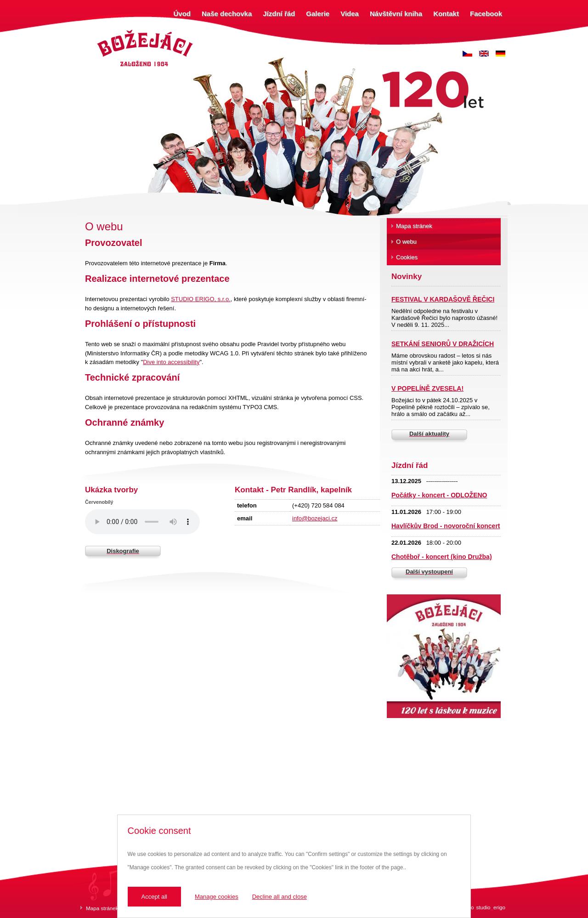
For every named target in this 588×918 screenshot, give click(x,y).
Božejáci (105, 31)
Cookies (407, 257)
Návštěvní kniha (396, 14)
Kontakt (446, 14)
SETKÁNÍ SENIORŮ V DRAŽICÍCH (443, 344)
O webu (406, 242)
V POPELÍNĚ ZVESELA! (427, 388)
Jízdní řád (279, 14)
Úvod (182, 14)
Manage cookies (217, 897)
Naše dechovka (227, 14)
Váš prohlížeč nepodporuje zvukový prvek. (142, 522)
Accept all (154, 897)
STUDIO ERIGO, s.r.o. (201, 299)
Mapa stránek (414, 226)
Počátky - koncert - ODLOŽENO (439, 495)
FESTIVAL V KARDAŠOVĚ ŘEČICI (443, 299)
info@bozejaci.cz (315, 518)
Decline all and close (280, 897)
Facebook (486, 14)
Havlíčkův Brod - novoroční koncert (446, 526)
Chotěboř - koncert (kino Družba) (442, 557)
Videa (350, 14)
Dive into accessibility (171, 362)
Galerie (318, 14)
